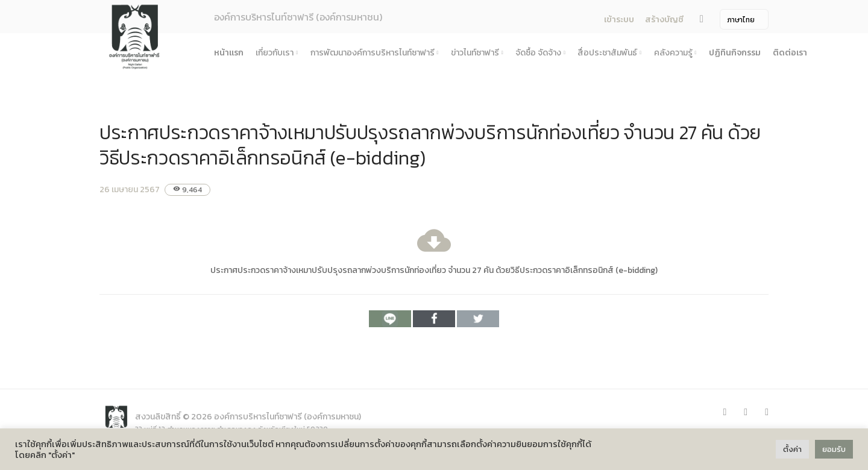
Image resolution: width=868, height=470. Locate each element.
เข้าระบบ (619, 20)
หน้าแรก (229, 53)
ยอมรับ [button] (834, 449)
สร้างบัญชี (664, 20)
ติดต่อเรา (790, 53)
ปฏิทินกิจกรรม (735, 53)
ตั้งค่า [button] (792, 449)
